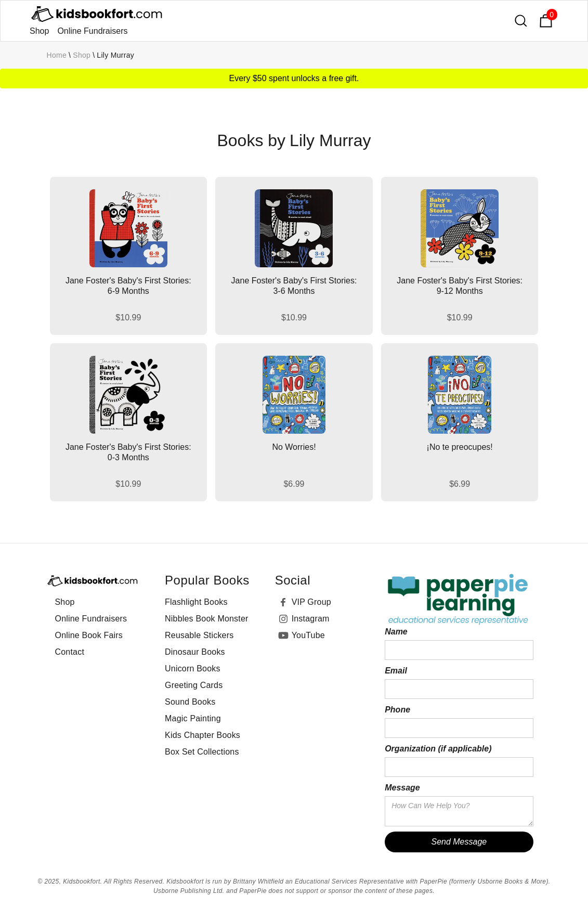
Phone (397, 710)
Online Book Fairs (89, 635)
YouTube (308, 635)
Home (57, 55)
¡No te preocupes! (460, 447)
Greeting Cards (194, 685)
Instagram (311, 619)
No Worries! (294, 447)
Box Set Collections (202, 752)
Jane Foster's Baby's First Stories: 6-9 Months (128, 286)
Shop (39, 31)
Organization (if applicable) (438, 749)
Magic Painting (193, 718)
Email (396, 671)
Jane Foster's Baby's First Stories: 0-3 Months (128, 452)
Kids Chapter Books (202, 735)
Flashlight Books (196, 602)
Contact (70, 652)
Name (396, 632)
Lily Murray (115, 55)
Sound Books (190, 702)
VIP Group (311, 602)
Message (402, 788)
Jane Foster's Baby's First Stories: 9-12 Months (460, 286)
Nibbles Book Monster (207, 619)
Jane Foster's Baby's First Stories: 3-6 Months (294, 286)
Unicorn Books (193, 669)
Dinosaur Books (195, 652)
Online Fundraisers (92, 31)
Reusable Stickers (199, 635)
